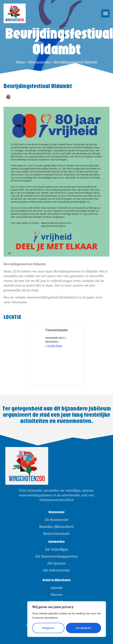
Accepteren (83, 628)
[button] (105, 13)
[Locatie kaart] (57, 369)
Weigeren (48, 628)
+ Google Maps (54, 346)
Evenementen (40, 62)
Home (20, 62)
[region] (67, 619)
